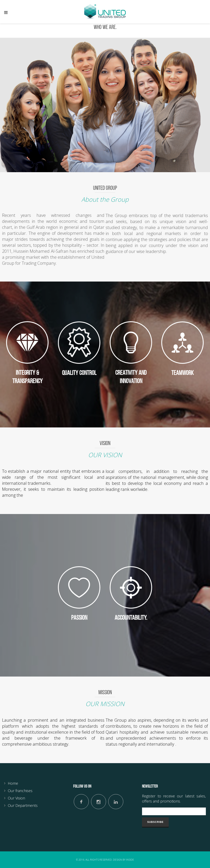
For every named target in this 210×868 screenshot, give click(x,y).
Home (13, 783)
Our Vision (16, 798)
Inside (130, 860)
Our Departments (23, 805)
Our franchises (20, 791)
